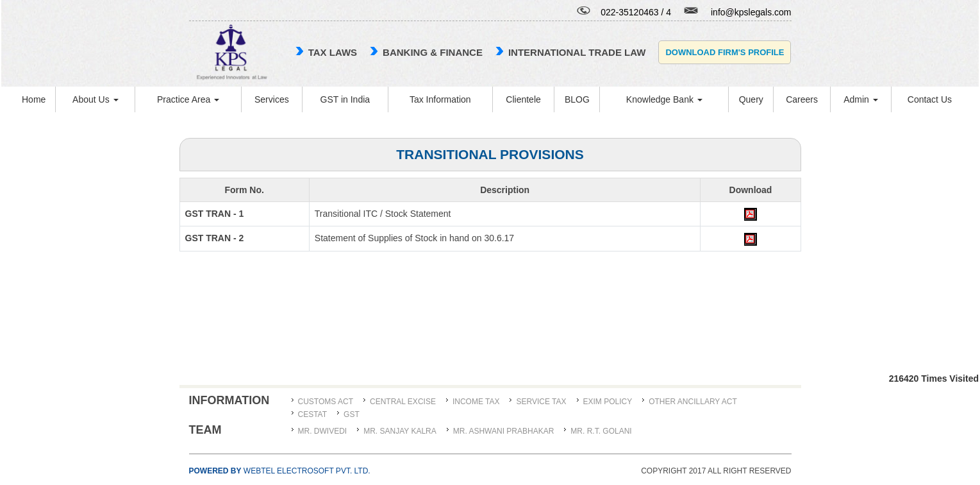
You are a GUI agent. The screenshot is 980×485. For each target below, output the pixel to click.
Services (272, 99)
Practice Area (188, 99)
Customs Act (326, 402)
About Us (95, 99)
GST (352, 414)
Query (751, 99)
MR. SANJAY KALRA (400, 431)
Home (34, 99)
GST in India (345, 99)
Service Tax (541, 402)
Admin (861, 99)
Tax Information (440, 99)
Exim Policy (608, 402)
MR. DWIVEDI (323, 431)
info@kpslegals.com (751, 12)
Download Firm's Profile (725, 52)
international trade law (577, 52)
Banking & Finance (433, 52)
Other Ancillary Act (693, 402)
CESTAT (313, 414)
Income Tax (476, 402)
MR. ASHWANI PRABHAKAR (504, 431)
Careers (802, 99)
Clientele (523, 99)
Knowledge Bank (664, 99)
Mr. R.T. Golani (601, 431)
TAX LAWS (333, 52)
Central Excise (403, 402)
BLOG (577, 99)
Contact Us (930, 99)
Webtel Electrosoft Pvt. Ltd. (280, 471)
